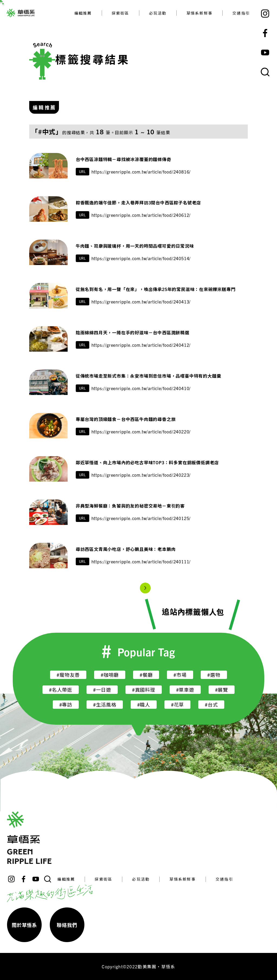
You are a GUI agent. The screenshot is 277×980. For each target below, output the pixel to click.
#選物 (214, 675)
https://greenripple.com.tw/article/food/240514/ (141, 258)
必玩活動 (158, 13)
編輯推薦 (83, 13)
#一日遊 (102, 690)
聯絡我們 (67, 925)
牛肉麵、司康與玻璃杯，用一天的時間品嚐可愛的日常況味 (135, 246)
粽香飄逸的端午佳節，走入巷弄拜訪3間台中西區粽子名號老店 (138, 202)
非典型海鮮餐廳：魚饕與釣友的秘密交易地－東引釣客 (130, 506)
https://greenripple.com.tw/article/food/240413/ (141, 302)
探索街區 (121, 13)
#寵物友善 (68, 675)
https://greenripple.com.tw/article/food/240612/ (141, 215)
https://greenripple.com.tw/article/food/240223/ (141, 475)
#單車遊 (185, 690)
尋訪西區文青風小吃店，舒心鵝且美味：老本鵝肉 (128, 549)
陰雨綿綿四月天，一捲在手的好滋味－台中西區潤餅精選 (133, 332)
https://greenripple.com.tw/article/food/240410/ (141, 388)
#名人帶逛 (61, 690)
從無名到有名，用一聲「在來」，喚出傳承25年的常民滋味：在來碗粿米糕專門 (156, 289)
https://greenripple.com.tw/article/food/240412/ (141, 345)
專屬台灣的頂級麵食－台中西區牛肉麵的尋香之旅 (126, 419)
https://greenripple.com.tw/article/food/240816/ (141, 172)
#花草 (177, 705)
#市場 (180, 675)
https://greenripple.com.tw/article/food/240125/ (141, 518)
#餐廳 (146, 675)
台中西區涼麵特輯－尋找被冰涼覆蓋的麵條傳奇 (123, 159)
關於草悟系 (24, 925)
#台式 (211, 705)
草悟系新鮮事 (199, 13)
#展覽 (222, 690)
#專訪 (66, 705)
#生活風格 (105, 705)
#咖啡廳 (110, 675)
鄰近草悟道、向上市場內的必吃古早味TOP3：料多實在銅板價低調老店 (147, 462)
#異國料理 (144, 690)
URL (83, 171)
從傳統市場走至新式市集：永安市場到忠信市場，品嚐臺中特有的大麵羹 (149, 376)
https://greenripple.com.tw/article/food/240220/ (141, 432)
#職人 (144, 705)
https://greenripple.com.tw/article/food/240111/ (141, 561)
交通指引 (241, 13)
